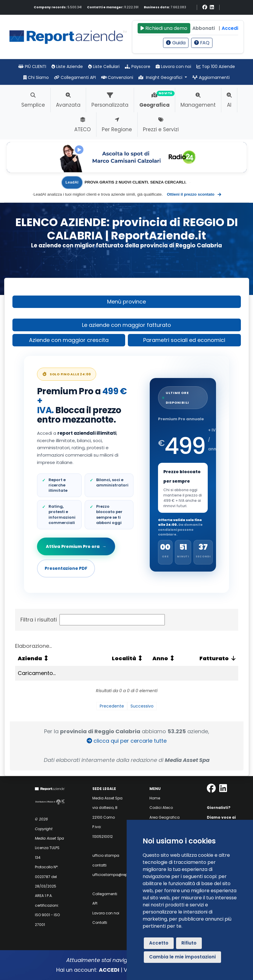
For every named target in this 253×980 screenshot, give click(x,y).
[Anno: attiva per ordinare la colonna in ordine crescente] (167, 658)
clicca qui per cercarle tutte (127, 741)
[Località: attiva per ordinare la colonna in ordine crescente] (129, 658)
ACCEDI (109, 970)
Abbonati (204, 28)
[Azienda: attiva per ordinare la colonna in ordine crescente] (62, 658)
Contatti (100, 923)
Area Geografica (165, 817)
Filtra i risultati (93, 620)
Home (155, 798)
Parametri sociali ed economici (184, 340)
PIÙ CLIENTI (32, 66)
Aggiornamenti (211, 77)
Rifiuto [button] (189, 943)
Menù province (126, 302)
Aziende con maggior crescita (69, 340)
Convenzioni (117, 77)
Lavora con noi (173, 66)
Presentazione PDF (66, 568)
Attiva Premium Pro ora (76, 546)
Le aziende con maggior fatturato (126, 325)
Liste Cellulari (104, 66)
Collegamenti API (75, 77)
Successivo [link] (142, 706)
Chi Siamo (36, 77)
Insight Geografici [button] (161, 77)
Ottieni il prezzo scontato (194, 194)
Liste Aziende (67, 66)
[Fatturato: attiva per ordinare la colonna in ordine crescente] (211, 658)
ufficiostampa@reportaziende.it (121, 875)
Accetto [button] (159, 943)
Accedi (230, 28)
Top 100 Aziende (216, 66)
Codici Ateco (161, 808)
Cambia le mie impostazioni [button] (182, 957)
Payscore (138, 66)
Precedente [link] (112, 706)
